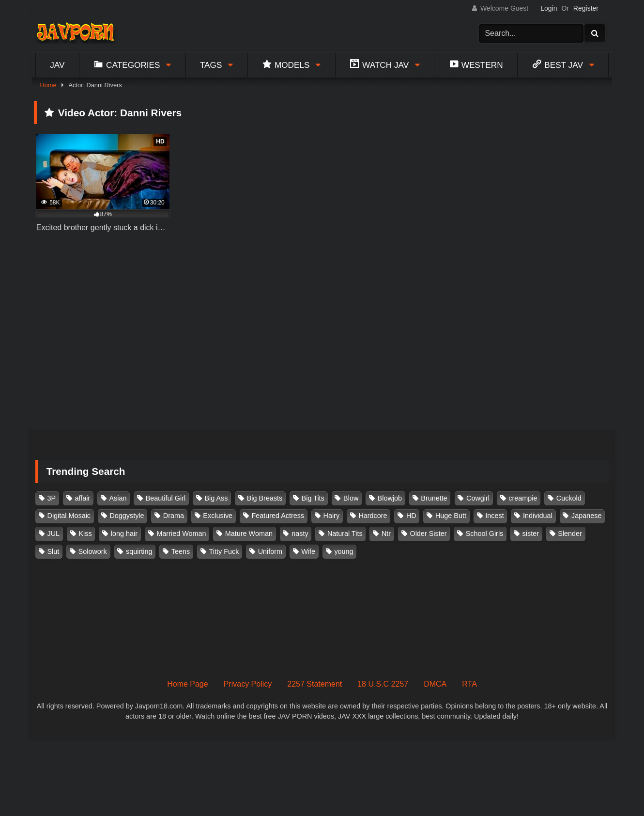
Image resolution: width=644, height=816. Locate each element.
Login (549, 8)
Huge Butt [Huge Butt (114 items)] (451, 516)
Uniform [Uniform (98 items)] (270, 551)
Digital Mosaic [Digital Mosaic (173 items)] (69, 516)
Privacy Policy (248, 684)
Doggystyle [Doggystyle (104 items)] (127, 516)
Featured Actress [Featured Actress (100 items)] (278, 516)
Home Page (188, 684)
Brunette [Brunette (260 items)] (434, 498)
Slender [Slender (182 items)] (570, 534)
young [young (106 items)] (344, 551)
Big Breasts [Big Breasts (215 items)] (265, 498)
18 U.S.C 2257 (383, 684)
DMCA (435, 684)
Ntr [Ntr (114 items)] (386, 534)
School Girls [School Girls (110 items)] (485, 534)
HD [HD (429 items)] (411, 516)
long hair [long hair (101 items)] (124, 534)
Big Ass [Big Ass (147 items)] (216, 498)
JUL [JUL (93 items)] (54, 534)
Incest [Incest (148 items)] (494, 516)
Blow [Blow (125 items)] (351, 498)
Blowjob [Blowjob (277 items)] (390, 498)
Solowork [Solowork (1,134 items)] (93, 551)
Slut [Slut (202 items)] (54, 551)
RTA (469, 684)
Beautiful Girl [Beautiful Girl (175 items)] (166, 498)
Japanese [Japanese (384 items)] (586, 516)
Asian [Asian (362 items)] (118, 498)
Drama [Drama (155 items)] (174, 516)
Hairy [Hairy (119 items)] (332, 516)
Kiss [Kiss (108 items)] (85, 534)
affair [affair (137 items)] (82, 498)
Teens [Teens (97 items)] (181, 551)
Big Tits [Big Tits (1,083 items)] (313, 498)
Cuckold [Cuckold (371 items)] (569, 498)
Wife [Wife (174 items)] (308, 551)
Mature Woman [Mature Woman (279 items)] (249, 534)
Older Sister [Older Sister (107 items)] (428, 534)
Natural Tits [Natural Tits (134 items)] (345, 534)
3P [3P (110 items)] (52, 498)
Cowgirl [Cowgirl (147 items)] (478, 498)
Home (48, 85)
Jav (57, 65)
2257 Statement (314, 684)
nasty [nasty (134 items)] (300, 534)
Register (586, 8)
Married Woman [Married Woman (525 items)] (181, 534)
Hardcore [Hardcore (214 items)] (373, 516)
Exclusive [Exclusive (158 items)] (218, 516)
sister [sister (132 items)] (531, 534)
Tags (211, 65)
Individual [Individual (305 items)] (538, 516)
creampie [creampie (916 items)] (523, 498)
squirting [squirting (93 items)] (139, 551)
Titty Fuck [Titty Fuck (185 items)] (224, 551)
